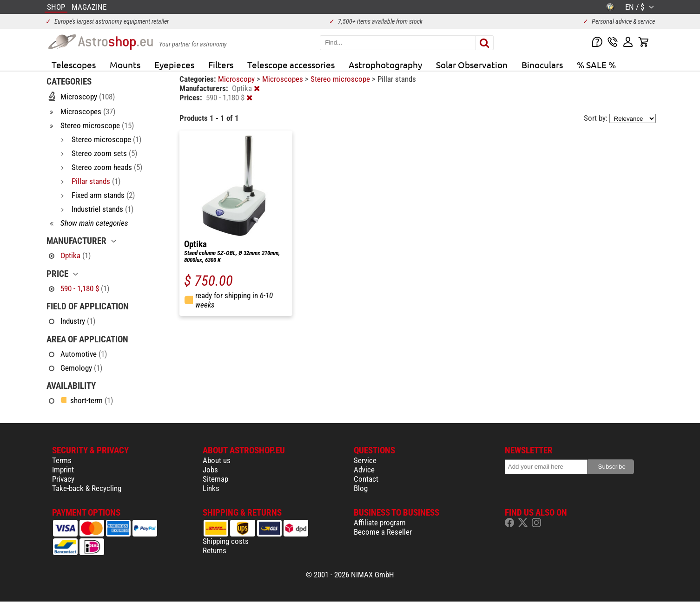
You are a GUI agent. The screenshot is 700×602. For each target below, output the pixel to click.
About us (217, 460)
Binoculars (542, 65)
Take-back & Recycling (87, 488)
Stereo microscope (341, 79)
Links (211, 488)
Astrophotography (385, 65)
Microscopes (284, 79)
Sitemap (215, 479)
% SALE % (596, 65)
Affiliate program (380, 523)
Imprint (63, 470)
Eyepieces (174, 65)
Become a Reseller (383, 532)
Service (365, 460)
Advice (364, 470)
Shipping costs (226, 541)
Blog (361, 488)
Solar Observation (472, 65)
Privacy (63, 479)
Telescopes (74, 65)
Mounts (125, 65)
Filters (221, 65)
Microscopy (237, 79)
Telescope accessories (291, 65)
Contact (366, 479)
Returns (215, 550)
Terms (62, 460)
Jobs (210, 470)
